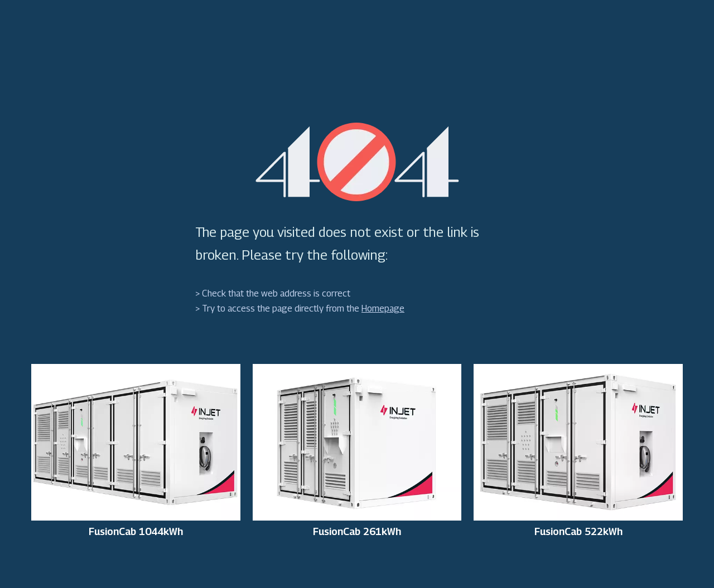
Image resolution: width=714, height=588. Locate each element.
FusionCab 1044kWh (136, 532)
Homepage (383, 308)
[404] (357, 162)
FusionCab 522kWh (578, 532)
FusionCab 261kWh (357, 532)
